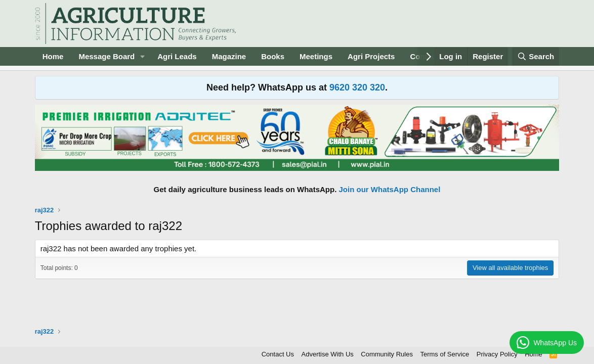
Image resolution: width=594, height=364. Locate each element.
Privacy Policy (497, 354)
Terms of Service (444, 354)
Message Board (107, 56)
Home (53, 56)
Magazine (229, 56)
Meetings (316, 56)
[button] (143, 56)
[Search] (536, 56)
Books (273, 56)
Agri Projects (371, 56)
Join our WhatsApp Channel (390, 189)
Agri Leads (177, 56)
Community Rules (387, 354)
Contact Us (278, 354)
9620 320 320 (357, 87)
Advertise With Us (328, 354)
